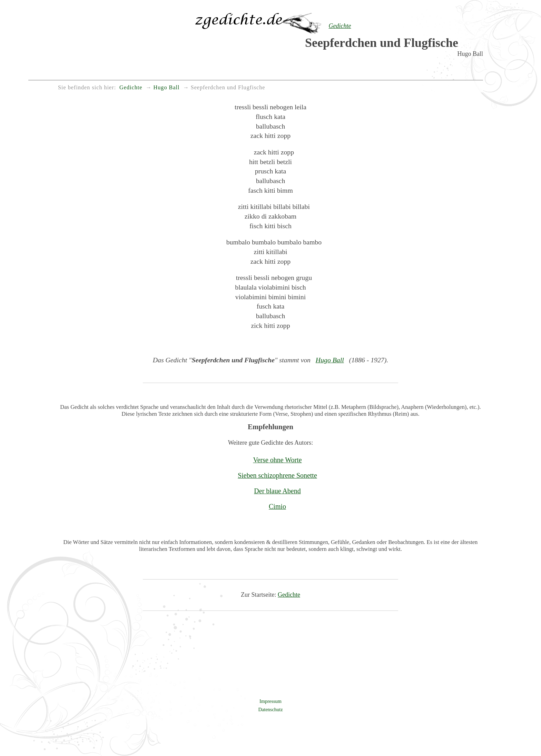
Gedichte (289, 595)
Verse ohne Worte (277, 460)
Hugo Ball (330, 360)
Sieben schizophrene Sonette (277, 475)
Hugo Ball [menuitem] (167, 88)
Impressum (270, 701)
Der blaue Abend (277, 491)
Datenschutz (270, 709)
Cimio (277, 506)
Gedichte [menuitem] (131, 88)
